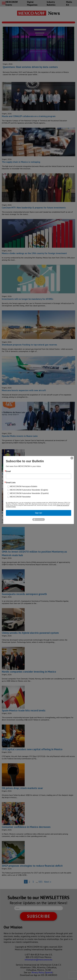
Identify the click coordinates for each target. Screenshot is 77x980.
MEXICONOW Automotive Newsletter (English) (29, 490)
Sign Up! (38, 513)
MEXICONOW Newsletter (20, 497)
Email (8, 471)
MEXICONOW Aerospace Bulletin (24, 486)
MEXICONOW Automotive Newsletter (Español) (29, 493)
